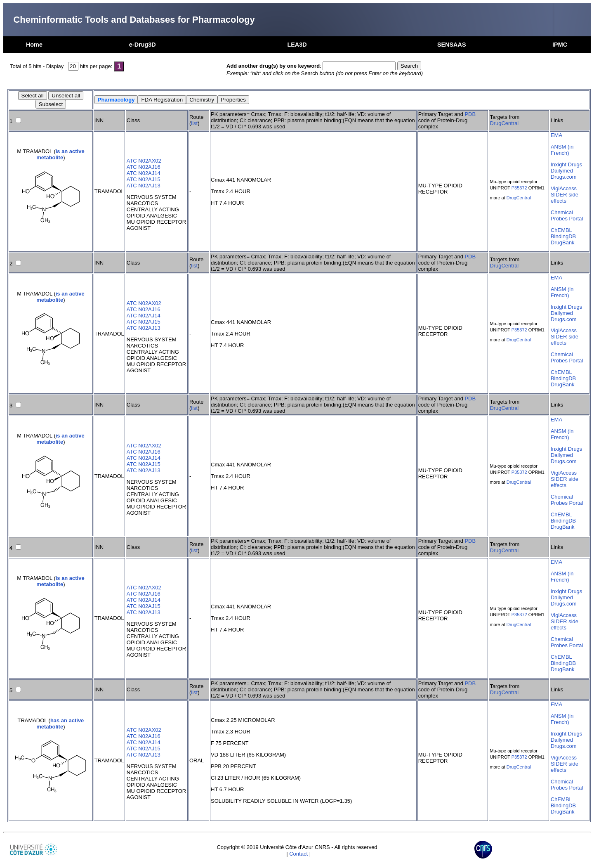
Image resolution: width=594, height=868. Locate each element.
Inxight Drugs (566, 164)
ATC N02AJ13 (144, 186)
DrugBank (563, 242)
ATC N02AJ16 (144, 167)
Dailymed (562, 171)
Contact (298, 854)
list (194, 123)
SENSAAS (452, 45)
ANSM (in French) (562, 150)
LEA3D (297, 45)
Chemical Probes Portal (567, 215)
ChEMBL (561, 230)
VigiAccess (564, 188)
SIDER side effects (565, 198)
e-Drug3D (143, 45)
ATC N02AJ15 (144, 179)
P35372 (519, 188)
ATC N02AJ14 (144, 173)
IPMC (560, 45)
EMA (556, 135)
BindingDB (563, 236)
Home (34, 45)
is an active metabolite (60, 154)
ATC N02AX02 (144, 161)
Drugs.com (564, 177)
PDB (470, 114)
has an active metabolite (60, 724)
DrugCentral (504, 123)
